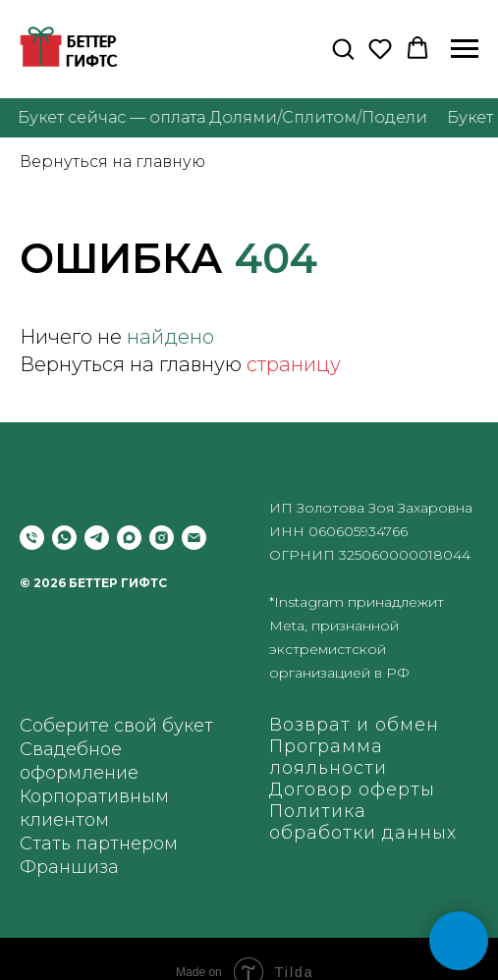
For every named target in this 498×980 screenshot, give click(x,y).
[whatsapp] (64, 538)
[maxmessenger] (129, 538)
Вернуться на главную (112, 162)
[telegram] (97, 538)
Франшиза (69, 867)
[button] (343, 48)
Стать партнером (99, 844)
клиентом (64, 820)
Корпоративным (94, 796)
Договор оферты (352, 789)
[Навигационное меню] (465, 49)
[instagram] (162, 538)
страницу (294, 364)
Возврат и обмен (354, 725)
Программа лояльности (328, 757)
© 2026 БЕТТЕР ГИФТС (93, 583)
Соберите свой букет (116, 726)
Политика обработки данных (363, 822)
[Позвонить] (32, 538)
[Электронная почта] (194, 538)
